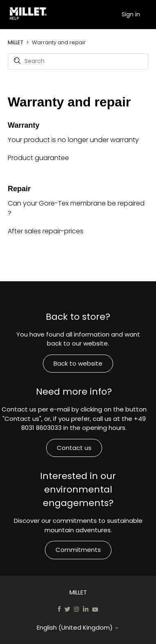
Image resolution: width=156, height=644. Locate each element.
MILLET (16, 42)
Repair (19, 189)
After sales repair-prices (46, 231)
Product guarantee (38, 158)
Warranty (23, 125)
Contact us (74, 448)
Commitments (78, 550)
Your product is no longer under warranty (73, 140)
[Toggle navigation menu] (113, 14)
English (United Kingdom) (78, 627)
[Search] (78, 61)
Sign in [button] (131, 14)
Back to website (78, 363)
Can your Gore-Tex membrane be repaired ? (76, 208)
